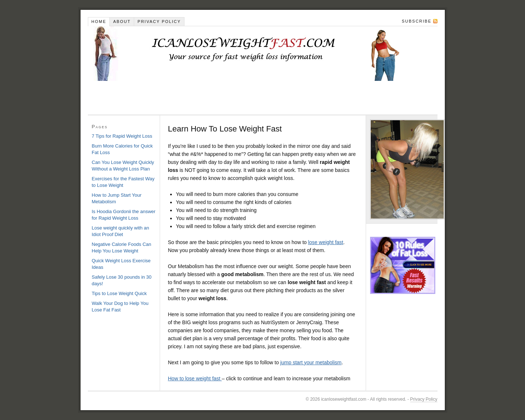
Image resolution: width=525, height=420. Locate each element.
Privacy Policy (159, 21)
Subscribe (417, 21)
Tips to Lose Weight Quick (119, 293)
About (122, 21)
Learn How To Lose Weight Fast (263, 54)
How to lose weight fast (195, 378)
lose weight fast (326, 242)
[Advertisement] (221, 97)
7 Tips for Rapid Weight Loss (122, 136)
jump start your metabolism (311, 362)
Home (99, 21)
